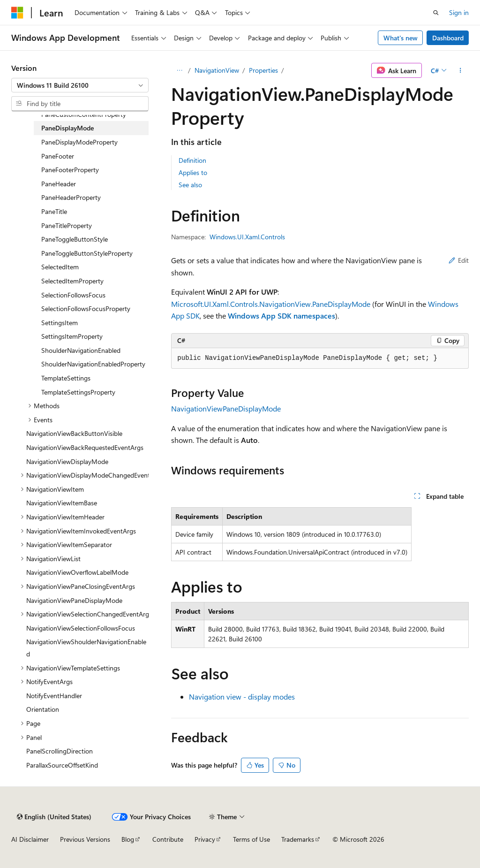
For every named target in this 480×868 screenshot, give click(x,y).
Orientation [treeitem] (43, 709)
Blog (128, 839)
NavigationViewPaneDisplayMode (226, 408)
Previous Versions (85, 839)
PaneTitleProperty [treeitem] (67, 225)
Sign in (459, 12)
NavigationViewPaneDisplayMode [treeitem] (74, 600)
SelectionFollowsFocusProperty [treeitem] (86, 308)
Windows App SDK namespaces (281, 316)
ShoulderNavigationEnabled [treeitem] (81, 350)
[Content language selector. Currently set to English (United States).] (54, 817)
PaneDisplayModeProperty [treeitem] (79, 142)
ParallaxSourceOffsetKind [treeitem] (62, 765)
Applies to (193, 172)
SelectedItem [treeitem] (60, 267)
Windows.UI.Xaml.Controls (247, 237)
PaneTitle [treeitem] (54, 211)
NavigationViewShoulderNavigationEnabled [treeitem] (86, 648)
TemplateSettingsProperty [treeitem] (78, 392)
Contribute (168, 839)
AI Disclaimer (30, 839)
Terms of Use (251, 839)
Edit (459, 260)
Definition (192, 160)
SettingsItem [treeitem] (60, 323)
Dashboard (448, 38)
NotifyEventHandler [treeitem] (54, 696)
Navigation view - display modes (242, 697)
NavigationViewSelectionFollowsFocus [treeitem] (81, 628)
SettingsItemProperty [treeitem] (72, 336)
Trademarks (298, 839)
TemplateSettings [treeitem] (66, 378)
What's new (401, 38)
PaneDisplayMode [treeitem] (67, 128)
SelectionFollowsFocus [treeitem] (73, 295)
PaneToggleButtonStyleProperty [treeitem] (87, 253)
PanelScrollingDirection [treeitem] (60, 751)
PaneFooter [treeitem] (58, 156)
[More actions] (461, 70)
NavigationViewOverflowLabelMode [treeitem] (77, 572)
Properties (263, 70)
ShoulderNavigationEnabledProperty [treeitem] (93, 364)
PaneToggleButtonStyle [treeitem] (75, 239)
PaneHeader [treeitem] (59, 184)
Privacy (205, 839)
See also (190, 185)
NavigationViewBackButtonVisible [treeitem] (74, 433)
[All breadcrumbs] (179, 70)
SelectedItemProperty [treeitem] (72, 281)
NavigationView (217, 70)
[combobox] (80, 85)
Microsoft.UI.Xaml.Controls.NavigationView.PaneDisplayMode (271, 304)
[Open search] (436, 13)
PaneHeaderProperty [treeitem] (71, 197)
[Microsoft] (17, 13)
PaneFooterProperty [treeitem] (70, 170)
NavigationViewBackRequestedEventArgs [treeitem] (85, 447)
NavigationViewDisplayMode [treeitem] (67, 461)
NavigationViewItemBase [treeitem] (62, 503)
